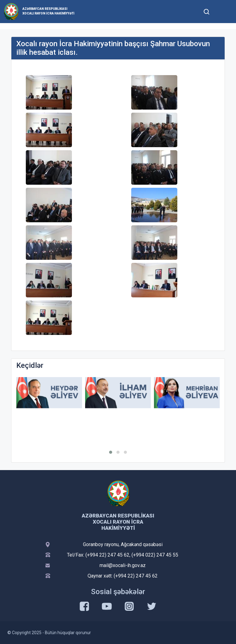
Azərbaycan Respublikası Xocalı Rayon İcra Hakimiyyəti (48, 11)
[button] (111, 452)
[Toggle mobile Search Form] (206, 11)
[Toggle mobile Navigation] (221, 12)
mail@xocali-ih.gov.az (123, 565)
